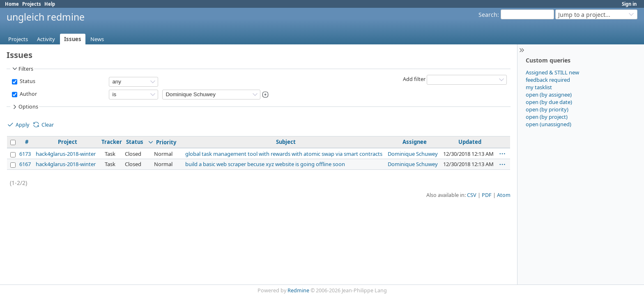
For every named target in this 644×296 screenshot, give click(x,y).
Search (488, 15)
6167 (25, 164)
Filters (22, 69)
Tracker (112, 142)
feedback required (548, 80)
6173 (25, 154)
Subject (286, 142)
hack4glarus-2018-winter (66, 154)
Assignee (415, 142)
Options (25, 107)
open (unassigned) (549, 124)
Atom (504, 195)
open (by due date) (549, 102)
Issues (73, 39)
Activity (46, 39)
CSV (472, 195)
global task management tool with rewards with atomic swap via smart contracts (284, 154)
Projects (32, 4)
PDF (487, 195)
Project (68, 142)
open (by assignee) (549, 95)
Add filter (414, 79)
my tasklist (539, 87)
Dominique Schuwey (413, 154)
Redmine (298, 290)
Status (27, 81)
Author (28, 94)
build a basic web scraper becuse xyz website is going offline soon (265, 164)
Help (50, 4)
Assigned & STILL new (552, 72)
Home (12, 4)
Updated (470, 142)
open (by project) (547, 117)
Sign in (629, 4)
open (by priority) (547, 109)
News (97, 39)
